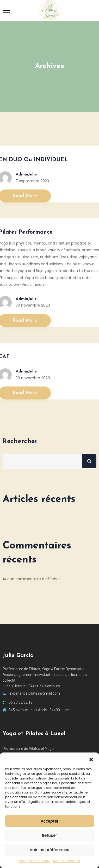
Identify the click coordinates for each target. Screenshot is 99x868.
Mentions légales (67, 861)
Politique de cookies (35, 861)
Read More (25, 196)
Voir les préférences (49, 850)
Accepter (50, 821)
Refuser (49, 835)
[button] (91, 759)
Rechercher (20, 442)
